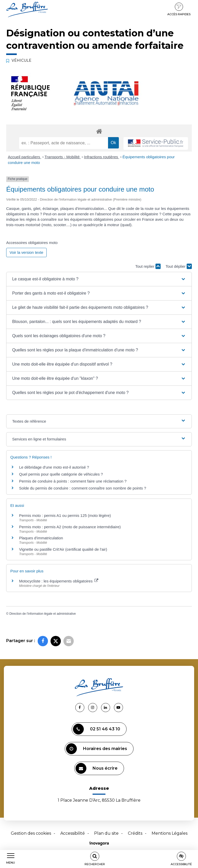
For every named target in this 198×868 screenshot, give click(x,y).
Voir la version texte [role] (26, 252)
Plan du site (106, 833)
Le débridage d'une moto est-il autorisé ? (54, 467)
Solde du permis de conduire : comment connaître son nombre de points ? (83, 488)
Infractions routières (102, 157)
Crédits (135, 833)
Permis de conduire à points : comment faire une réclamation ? (73, 481)
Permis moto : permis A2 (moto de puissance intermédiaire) (70, 527)
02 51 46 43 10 (97, 729)
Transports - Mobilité (63, 157)
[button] (99, 279)
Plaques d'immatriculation (41, 538)
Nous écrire (97, 768)
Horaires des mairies (97, 749)
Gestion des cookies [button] (31, 833)
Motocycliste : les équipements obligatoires (59, 581)
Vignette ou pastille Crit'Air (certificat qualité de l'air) (63, 549)
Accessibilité (73, 833)
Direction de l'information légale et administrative (43, 614)
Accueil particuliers (25, 157)
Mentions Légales (170, 833)
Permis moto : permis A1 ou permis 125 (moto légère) (65, 515)
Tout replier (148, 266)
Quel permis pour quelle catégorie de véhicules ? (61, 474)
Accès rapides (179, 9)
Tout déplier (179, 266)
